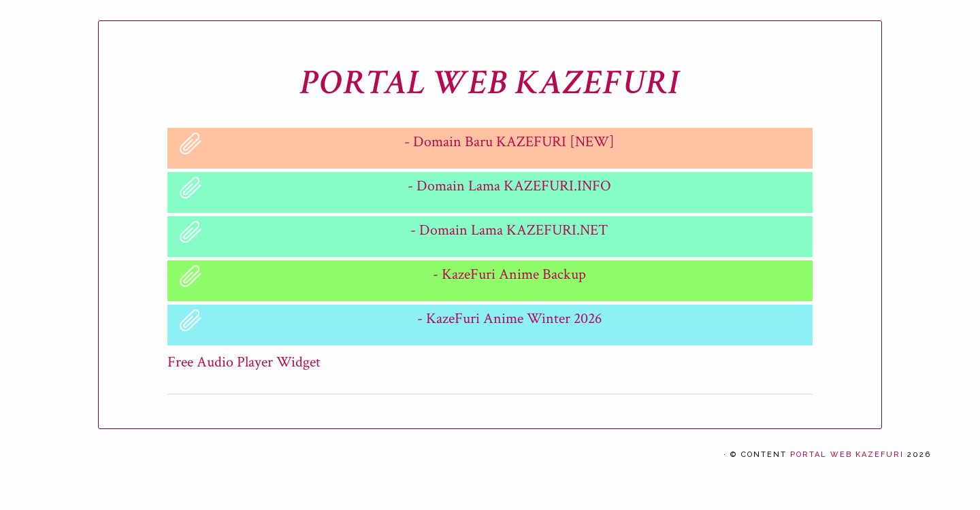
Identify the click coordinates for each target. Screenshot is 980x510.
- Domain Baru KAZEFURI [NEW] (509, 142)
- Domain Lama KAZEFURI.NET (509, 230)
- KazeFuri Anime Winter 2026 (509, 319)
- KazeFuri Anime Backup (509, 274)
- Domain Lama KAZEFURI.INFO (509, 186)
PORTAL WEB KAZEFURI (490, 83)
